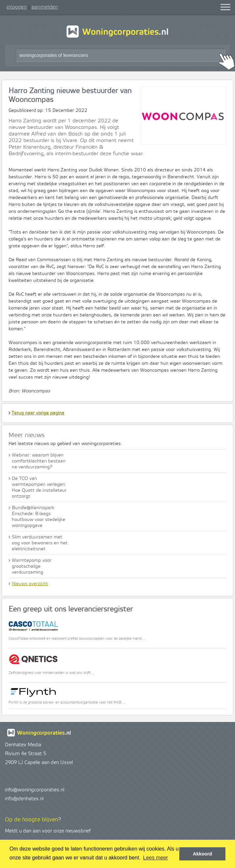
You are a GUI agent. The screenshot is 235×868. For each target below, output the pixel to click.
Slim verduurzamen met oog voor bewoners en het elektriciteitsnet (40, 543)
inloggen (17, 7)
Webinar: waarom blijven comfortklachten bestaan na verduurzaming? (39, 461)
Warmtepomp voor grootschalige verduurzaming (32, 566)
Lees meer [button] (156, 858)
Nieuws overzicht (30, 584)
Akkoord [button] (202, 854)
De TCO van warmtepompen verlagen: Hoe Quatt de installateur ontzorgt (39, 487)
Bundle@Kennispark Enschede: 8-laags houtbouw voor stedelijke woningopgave (39, 517)
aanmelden (45, 7)
